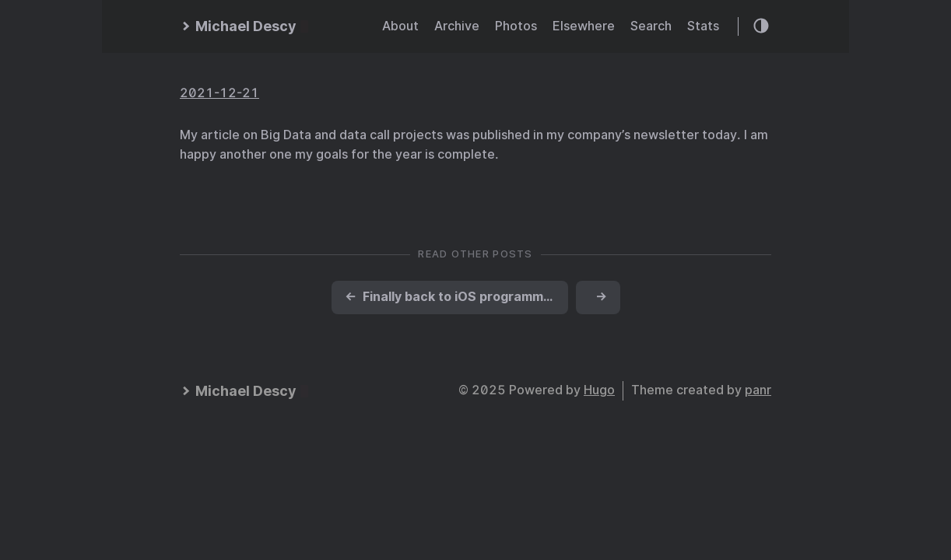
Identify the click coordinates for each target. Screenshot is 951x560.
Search (651, 26)
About (400, 26)
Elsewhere (584, 26)
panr (758, 390)
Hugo (599, 390)
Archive (457, 26)
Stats (703, 26)
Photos (516, 26)
